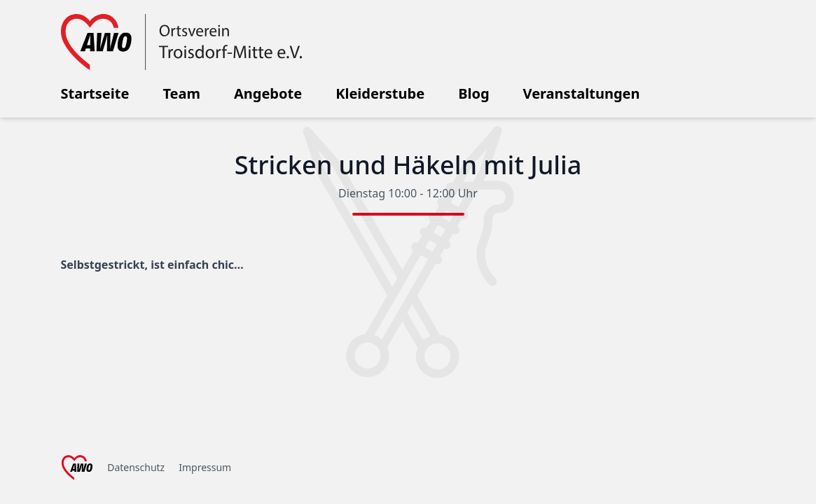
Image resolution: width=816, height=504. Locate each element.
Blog (473, 93)
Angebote (268, 93)
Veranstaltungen (582, 93)
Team (181, 93)
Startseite (95, 93)
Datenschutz (136, 467)
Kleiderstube (380, 93)
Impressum (205, 467)
